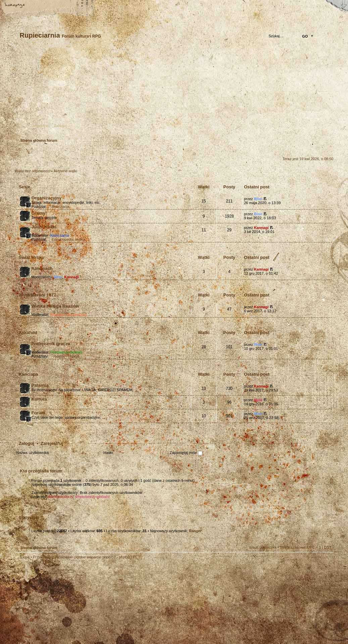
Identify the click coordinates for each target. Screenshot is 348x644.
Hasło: (109, 453)
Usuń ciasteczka (263, 547)
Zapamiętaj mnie (186, 453)
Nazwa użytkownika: (33, 453)
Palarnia (40, 385)
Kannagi (261, 228)
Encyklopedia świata (68, 239)
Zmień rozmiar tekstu (39, 6)
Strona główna (15, 6)
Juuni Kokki (44, 227)
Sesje (24, 187)
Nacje (75, 356)
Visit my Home (313, 622)
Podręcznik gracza (51, 344)
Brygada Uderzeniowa (68, 315)
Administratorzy (60, 497)
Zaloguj (61, 126)
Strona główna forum (173, 93)
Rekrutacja (61, 206)
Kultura (39, 399)
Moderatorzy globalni (92, 497)
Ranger (195, 531)
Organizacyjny (47, 198)
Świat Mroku (32, 257)
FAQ (62, 6)
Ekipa (25, 557)
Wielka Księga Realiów (55, 306)
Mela (258, 400)
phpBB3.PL (128, 557)
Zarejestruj (40, 126)
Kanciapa (29, 374)
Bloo (258, 199)
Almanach (42, 268)
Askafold (28, 333)
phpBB (90, 602)
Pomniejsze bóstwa (66, 352)
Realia (59, 356)
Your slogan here (120, 603)
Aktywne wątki (65, 171)
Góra (325, 562)
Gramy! (39, 213)
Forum (38, 413)
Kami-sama (60, 235)
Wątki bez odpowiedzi (33, 171)
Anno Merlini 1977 (37, 295)
